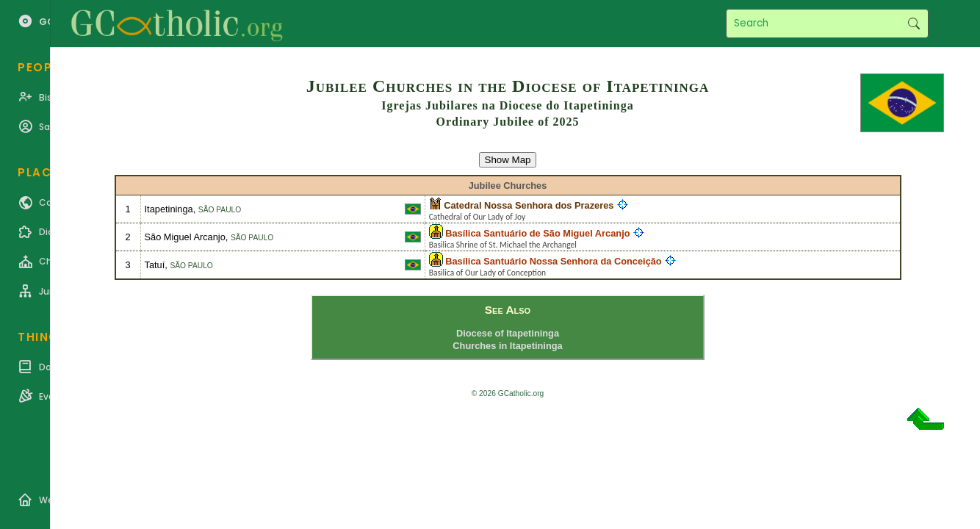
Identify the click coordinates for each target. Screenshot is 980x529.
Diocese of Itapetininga (508, 333)
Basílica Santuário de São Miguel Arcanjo (537, 233)
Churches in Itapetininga (507, 346)
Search (914, 24)
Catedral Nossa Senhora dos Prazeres (529, 205)
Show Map (508, 160)
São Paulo (220, 210)
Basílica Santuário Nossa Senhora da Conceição (553, 261)
